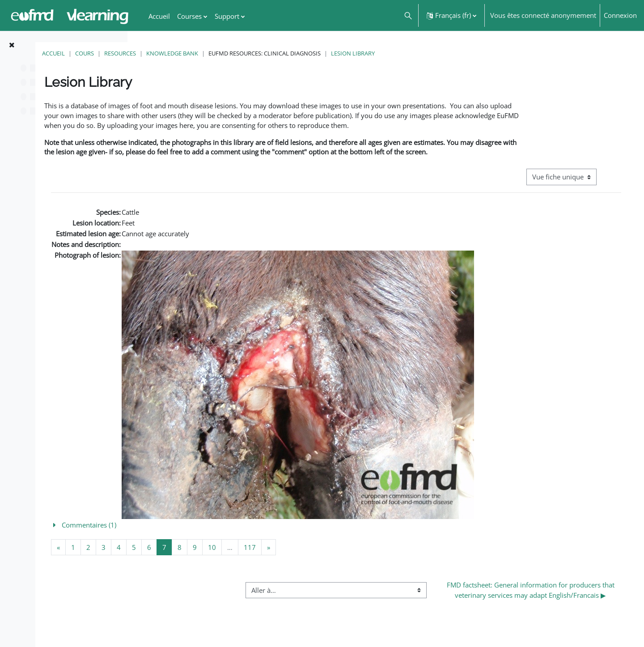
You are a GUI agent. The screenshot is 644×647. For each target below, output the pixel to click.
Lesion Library (452, 53)
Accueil (153, 53)
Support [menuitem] (227, 16)
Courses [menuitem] (189, 16)
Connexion (620, 15)
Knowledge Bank (271, 53)
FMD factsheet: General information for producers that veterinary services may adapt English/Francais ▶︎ (548, 620)
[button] (408, 15)
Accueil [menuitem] (159, 16)
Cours (184, 53)
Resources (219, 53)
